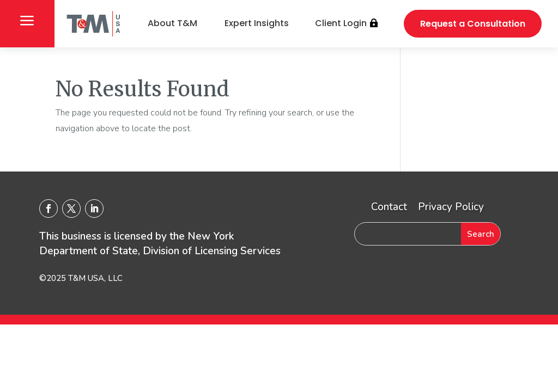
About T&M (172, 23)
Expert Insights (257, 23)
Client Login (341, 23)
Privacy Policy (451, 207)
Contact (389, 207)
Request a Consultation (473, 24)
